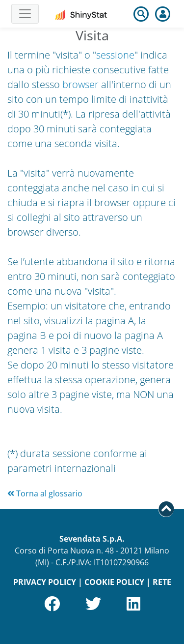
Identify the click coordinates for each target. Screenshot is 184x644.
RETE (162, 582)
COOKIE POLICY (114, 582)
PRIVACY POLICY (45, 582)
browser (80, 84)
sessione (115, 55)
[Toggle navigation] (25, 14)
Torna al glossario (45, 493)
